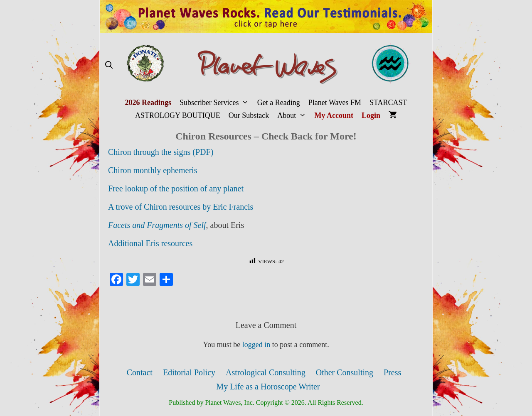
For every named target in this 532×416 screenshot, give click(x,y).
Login (371, 115)
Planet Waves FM (335, 103)
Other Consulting (345, 372)
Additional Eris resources (150, 243)
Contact (140, 372)
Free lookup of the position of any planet (176, 188)
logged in (256, 345)
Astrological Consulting (266, 372)
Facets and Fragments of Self (157, 225)
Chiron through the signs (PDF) (161, 152)
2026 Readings (148, 103)
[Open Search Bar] (109, 65)
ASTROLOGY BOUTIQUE (178, 115)
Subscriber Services (216, 103)
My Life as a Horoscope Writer (268, 387)
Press (392, 372)
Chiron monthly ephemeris (153, 170)
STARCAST (388, 103)
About (294, 116)
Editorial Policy (189, 372)
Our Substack (249, 115)
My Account (334, 115)
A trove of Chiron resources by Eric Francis (181, 207)
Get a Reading (279, 103)
